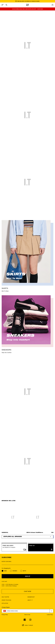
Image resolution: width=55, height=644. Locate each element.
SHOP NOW (40, 9)
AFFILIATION (5, 603)
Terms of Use (27, 615)
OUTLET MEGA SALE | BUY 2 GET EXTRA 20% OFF (24, 9)
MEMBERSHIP (31, 597)
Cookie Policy (50, 615)
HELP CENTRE (5, 597)
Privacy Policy (5, 615)
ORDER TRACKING (6, 600)
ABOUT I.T (30, 600)
